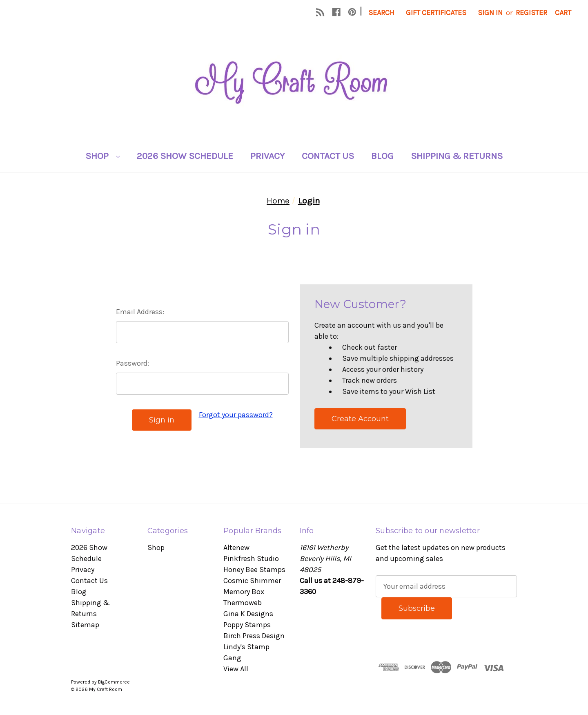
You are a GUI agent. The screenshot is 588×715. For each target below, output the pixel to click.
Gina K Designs (248, 614)
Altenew (236, 547)
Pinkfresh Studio (251, 559)
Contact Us (328, 156)
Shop (102, 156)
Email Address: (140, 312)
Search (381, 13)
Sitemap (85, 625)
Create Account (360, 419)
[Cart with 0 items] (563, 13)
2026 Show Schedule (185, 156)
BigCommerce (114, 682)
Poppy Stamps (247, 625)
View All (236, 669)
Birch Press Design (254, 636)
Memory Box (244, 592)
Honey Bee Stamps (254, 570)
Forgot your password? (236, 415)
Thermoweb (243, 603)
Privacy (267, 156)
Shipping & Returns (457, 156)
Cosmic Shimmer (252, 581)
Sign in (490, 13)
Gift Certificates (436, 13)
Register (531, 13)
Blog (382, 156)
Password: (133, 363)
